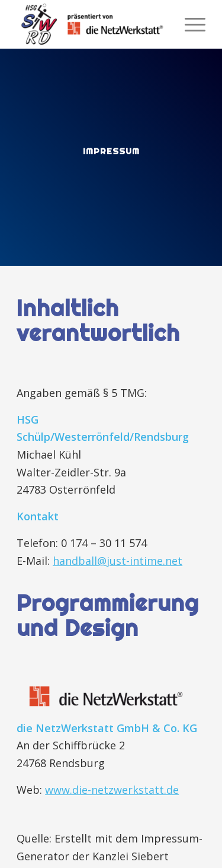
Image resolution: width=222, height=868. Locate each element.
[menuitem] (189, 24)
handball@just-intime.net (118, 561)
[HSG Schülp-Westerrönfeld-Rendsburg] (92, 24)
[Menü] (189, 24)
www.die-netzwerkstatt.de (112, 790)
